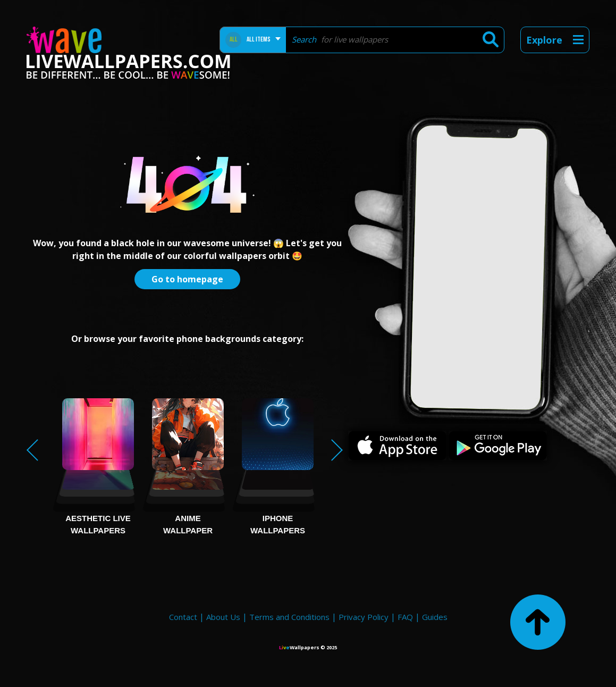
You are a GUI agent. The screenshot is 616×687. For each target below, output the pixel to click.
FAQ (405, 617)
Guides (435, 617)
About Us (223, 617)
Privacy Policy (364, 617)
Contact (183, 617)
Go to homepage (187, 279)
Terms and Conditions (289, 617)
